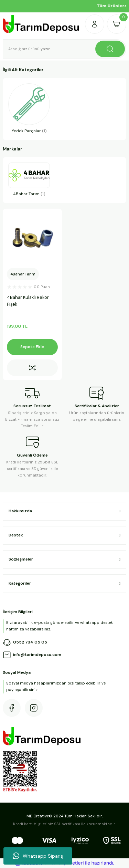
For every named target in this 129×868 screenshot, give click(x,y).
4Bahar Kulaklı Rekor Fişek (28, 301)
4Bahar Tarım (23, 274)
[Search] (64, 49)
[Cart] (117, 24)
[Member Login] (95, 24)
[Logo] (41, 24)
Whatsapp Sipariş (38, 856)
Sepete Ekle (32, 347)
